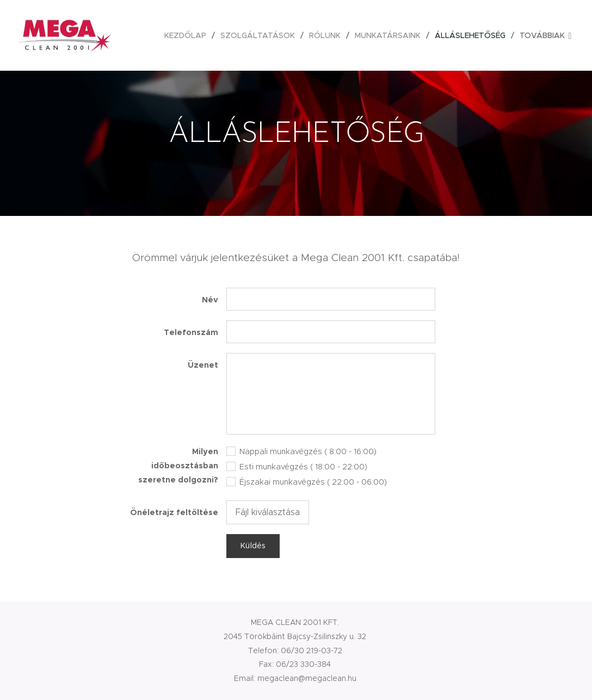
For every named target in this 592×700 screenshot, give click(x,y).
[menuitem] (188, 35)
